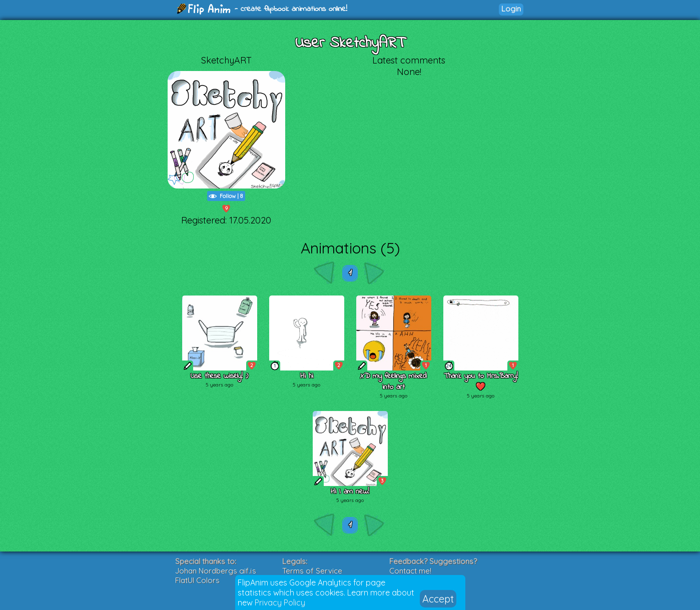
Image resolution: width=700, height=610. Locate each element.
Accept (438, 599)
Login (511, 9)
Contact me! (410, 571)
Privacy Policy (280, 602)
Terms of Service (312, 571)
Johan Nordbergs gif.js (216, 571)
